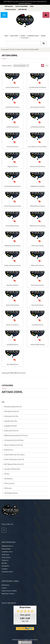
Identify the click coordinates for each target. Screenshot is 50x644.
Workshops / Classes (8, 594)
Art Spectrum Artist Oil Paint (13, 440)
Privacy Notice (6, 549)
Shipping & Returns (7, 546)
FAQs (32, 6)
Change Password (7, 572)
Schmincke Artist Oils (10, 416)
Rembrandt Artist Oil (10, 431)
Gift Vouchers (9, 6)
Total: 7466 (25, 621)
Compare (5, 569)
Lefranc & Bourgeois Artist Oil (13, 459)
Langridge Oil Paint (9, 426)
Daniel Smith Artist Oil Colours (13, 455)
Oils (10, 49)
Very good (25, 615)
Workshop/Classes (33, 36)
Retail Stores (14, 36)
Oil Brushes (7, 488)
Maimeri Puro (7, 450)
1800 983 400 (22, 9)
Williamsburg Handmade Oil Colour (15, 435)
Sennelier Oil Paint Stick (11, 469)
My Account (25, 38)
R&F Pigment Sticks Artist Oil (13, 464)
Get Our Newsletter (22, 6)
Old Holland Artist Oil (10, 411)
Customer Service (10, 9)
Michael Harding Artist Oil (12, 407)
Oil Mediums (7, 479)
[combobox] (24, 43)
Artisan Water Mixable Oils (21, 49)
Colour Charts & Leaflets (9, 591)
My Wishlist (5, 566)
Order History (6, 557)
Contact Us (5, 560)
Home (6, 36)
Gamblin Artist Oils (9, 421)
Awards (43, 36)
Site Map (4, 563)
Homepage (5, 49)
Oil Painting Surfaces (10, 493)
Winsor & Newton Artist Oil (12, 445)
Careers (23, 36)
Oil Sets (6, 474)
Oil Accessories (8, 483)
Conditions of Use (7, 552)
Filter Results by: (7, 66)
